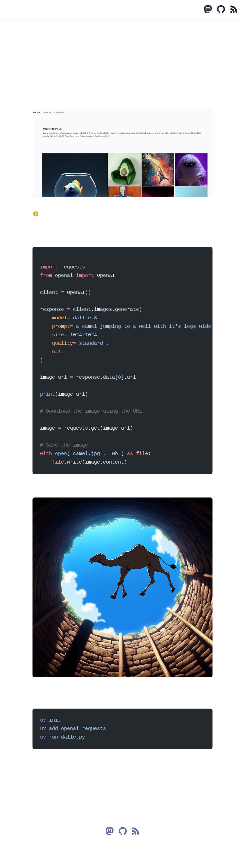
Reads (40, 10)
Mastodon (22, 10)
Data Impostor (7, 10)
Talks (34, 10)
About (46, 10)
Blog (16, 10)
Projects (28, 10)
